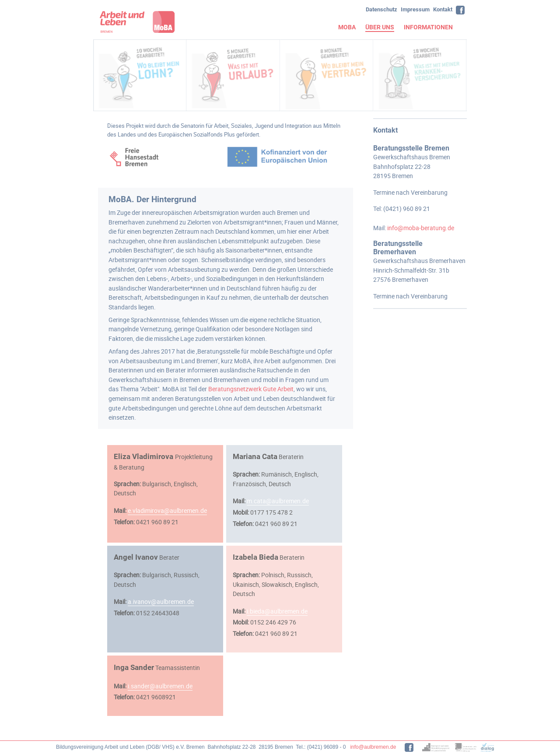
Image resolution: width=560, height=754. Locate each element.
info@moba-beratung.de (421, 228)
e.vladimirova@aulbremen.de (167, 510)
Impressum (415, 9)
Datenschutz (381, 9)
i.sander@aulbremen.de (160, 686)
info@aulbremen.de (373, 747)
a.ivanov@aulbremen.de (161, 601)
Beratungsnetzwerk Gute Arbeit (251, 389)
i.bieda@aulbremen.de (277, 611)
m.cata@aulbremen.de (278, 501)
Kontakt (443, 9)
